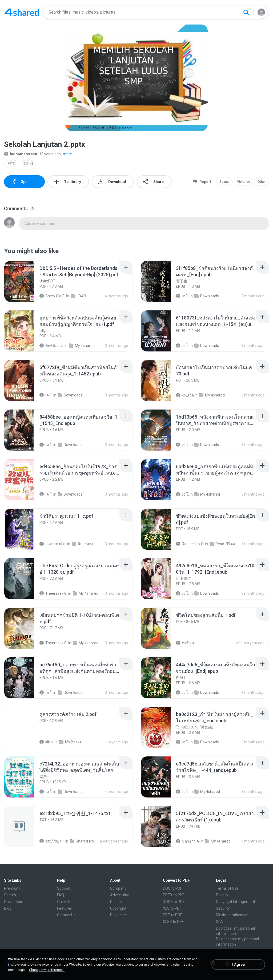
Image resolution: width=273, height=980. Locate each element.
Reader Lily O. (190, 544)
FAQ (61, 895)
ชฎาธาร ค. (188, 841)
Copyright (118, 908)
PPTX (11, 164)
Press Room (14, 902)
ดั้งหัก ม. (185, 643)
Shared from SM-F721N (85, 841)
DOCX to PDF (174, 902)
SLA (219, 922)
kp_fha (185, 395)
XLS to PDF (172, 908)
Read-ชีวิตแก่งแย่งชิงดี (224, 544)
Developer (119, 915)
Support (64, 888)
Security (223, 908)
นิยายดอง (82, 544)
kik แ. (47, 742)
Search (10, 895)
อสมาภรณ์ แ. (53, 544)
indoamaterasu (21, 154)
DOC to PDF (172, 888)
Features (65, 908)
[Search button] (246, 12)
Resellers (118, 902)
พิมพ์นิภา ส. (52, 346)
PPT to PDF (172, 915)
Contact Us (66, 915)
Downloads (207, 296)
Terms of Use (227, 888)
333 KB (28, 164)
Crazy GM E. (52, 296)
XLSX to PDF (173, 922)
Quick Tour (66, 902)
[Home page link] (22, 12)
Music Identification (232, 915)
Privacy (222, 895)
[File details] (25, 281)
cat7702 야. (52, 841)
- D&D (78, 296)
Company (118, 888)
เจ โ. (182, 296)
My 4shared (82, 346)
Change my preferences (47, 970)
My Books (70, 742)
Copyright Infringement (236, 902)
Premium (12, 888)
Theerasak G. (53, 593)
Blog (8, 908)
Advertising (120, 895)
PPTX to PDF (174, 895)
